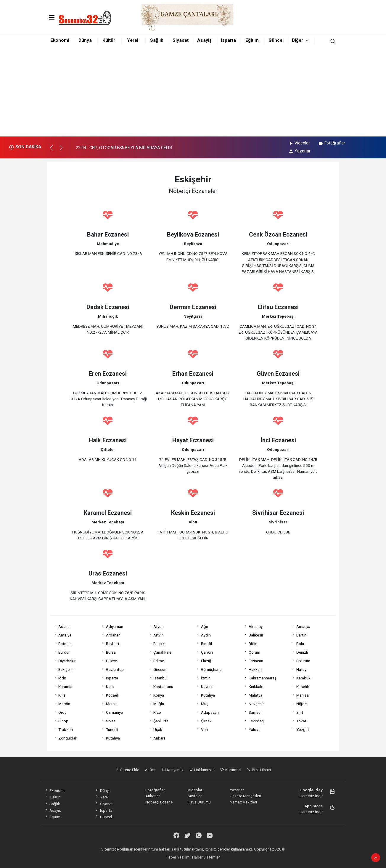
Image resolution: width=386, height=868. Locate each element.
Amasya (303, 626)
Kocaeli (112, 695)
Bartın (301, 635)
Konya (159, 695)
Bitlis (253, 644)
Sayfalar (195, 796)
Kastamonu (163, 687)
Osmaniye (114, 712)
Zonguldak (68, 738)
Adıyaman (115, 626)
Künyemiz (173, 770)
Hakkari (255, 669)
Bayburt (113, 644)
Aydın (206, 635)
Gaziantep (115, 669)
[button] (54, 150)
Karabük (303, 678)
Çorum (254, 652)
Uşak (158, 729)
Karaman (66, 687)
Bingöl (206, 644)
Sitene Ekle (127, 770)
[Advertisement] (193, 92)
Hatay (301, 669)
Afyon (159, 626)
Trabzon (66, 729)
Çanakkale (162, 652)
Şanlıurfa (161, 721)
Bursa (111, 652)
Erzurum (303, 661)
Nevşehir (256, 704)
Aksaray (256, 626)
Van (204, 729)
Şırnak (206, 721)
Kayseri (207, 687)
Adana (64, 626)
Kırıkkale (256, 687)
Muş (205, 704)
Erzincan (256, 661)
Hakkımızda (202, 770)
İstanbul (160, 678)
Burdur (64, 652)
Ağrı (205, 626)
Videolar (299, 143)
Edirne (159, 661)
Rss (151, 770)
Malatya (255, 695)
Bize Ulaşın (259, 770)
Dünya (85, 40)
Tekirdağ (256, 721)
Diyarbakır (67, 661)
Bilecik (159, 644)
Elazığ (206, 661)
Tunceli (112, 729)
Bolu (300, 644)
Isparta (228, 40)
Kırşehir (303, 687)
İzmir (205, 678)
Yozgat (303, 729)
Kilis (62, 695)
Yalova (255, 729)
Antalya (65, 635)
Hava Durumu (199, 802)
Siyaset (181, 40)
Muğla (159, 704)
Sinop (63, 721)
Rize (157, 712)
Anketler (153, 796)
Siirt (300, 712)
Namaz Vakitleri (243, 802)
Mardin (64, 704)
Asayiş (204, 40)
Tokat (301, 721)
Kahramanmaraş (263, 678)
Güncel (276, 40)
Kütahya (208, 695)
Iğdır (62, 678)
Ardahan (113, 635)
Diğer (297, 40)
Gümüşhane (211, 669)
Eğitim (252, 40)
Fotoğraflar (332, 143)
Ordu (62, 712)
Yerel (133, 40)
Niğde (301, 704)
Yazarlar (299, 151)
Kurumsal (231, 770)
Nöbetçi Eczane (159, 802)
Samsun (256, 712)
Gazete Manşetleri (245, 796)
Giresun (160, 669)
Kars (110, 687)
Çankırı (207, 652)
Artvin (159, 635)
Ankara (159, 738)
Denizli (302, 652)
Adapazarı (210, 712)
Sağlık (157, 40)
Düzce (111, 661)
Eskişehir (66, 669)
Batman (65, 644)
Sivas (111, 721)
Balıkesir (256, 635)
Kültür (109, 40)
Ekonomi (60, 40)
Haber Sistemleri (206, 857)
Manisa (303, 695)
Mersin (112, 704)
